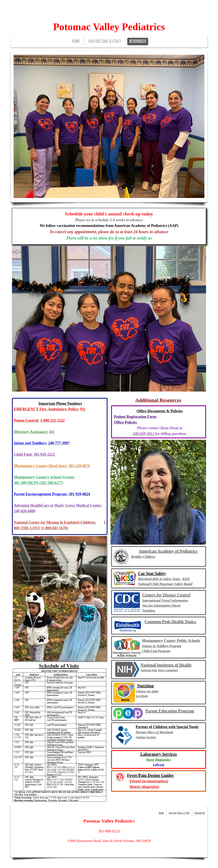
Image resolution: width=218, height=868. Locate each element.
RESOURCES (138, 41)
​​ (135, 417)
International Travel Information (165, 601)
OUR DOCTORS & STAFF (105, 41)
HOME (76, 41)
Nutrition (149, 611)
